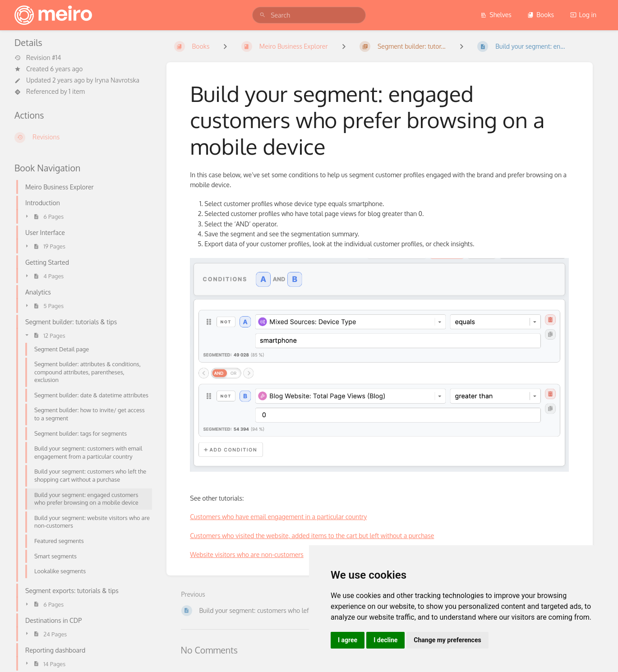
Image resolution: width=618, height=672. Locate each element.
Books (541, 15)
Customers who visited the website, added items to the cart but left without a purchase (312, 536)
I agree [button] (348, 640)
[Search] (263, 15)
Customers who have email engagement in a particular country (278, 517)
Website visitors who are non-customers (247, 555)
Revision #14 (38, 58)
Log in (583, 15)
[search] (309, 15)
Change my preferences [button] (447, 640)
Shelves (496, 15)
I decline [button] (385, 640)
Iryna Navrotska (117, 80)
